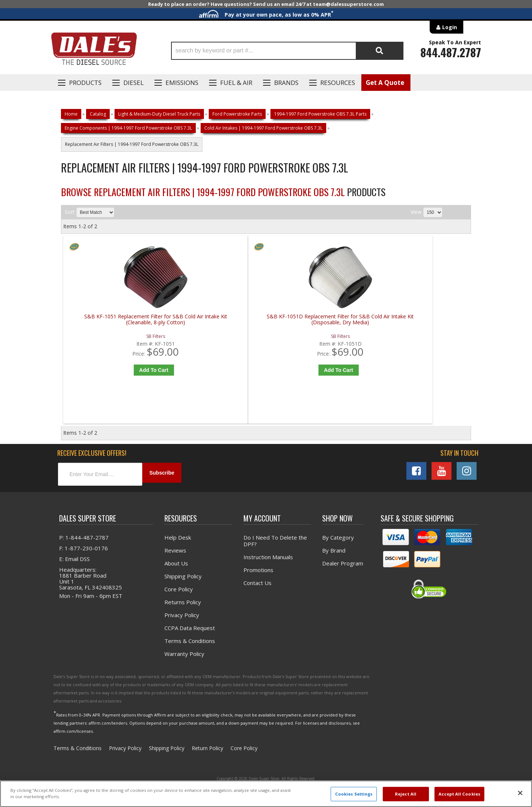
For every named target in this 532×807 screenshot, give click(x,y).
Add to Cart (116, 370)
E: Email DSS (74, 568)
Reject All (406, 794)
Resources (338, 83)
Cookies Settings (354, 794)
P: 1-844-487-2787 (84, 546)
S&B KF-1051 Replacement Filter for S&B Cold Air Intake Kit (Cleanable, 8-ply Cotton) (114, 323)
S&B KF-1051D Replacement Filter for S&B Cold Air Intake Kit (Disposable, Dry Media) (217, 323)
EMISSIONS (182, 83)
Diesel (134, 83)
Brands (286, 83)
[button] (287, 51)
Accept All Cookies (459, 794)
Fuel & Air (236, 83)
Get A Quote (385, 83)
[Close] (520, 793)
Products (85, 83)
